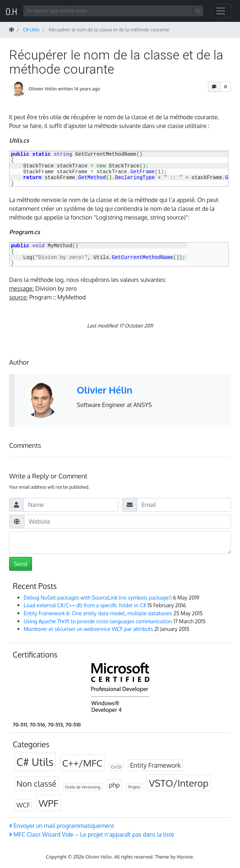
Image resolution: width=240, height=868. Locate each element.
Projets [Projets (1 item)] (135, 787)
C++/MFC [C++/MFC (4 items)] (82, 763)
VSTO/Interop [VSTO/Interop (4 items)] (179, 783)
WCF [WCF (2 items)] (23, 805)
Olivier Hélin (42, 88)
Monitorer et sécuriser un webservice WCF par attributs (88, 629)
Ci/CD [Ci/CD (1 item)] (116, 767)
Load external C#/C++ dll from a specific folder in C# (85, 605)
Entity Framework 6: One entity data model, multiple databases (98, 613)
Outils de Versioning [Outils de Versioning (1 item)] (82, 787)
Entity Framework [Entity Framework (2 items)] (155, 765)
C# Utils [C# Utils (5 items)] (35, 762)
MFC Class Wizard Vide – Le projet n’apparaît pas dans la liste (92, 834)
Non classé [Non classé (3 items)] (36, 783)
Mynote (185, 857)
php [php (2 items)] (114, 785)
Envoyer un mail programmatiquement (62, 826)
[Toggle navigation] (221, 11)
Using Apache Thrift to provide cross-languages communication (98, 621)
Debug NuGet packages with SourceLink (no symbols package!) (98, 597)
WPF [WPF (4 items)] (48, 803)
